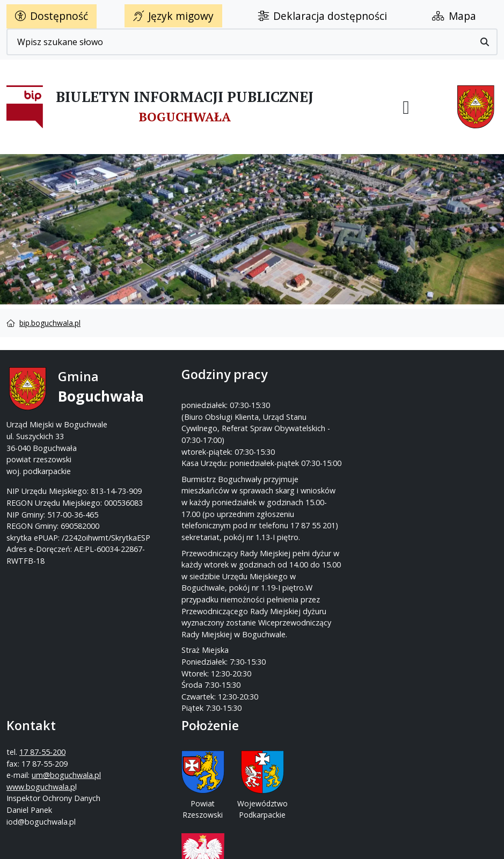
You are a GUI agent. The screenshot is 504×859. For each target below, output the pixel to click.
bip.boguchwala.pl (50, 323)
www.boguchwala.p (293, 436)
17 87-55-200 (295, 401)
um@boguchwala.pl (319, 424)
